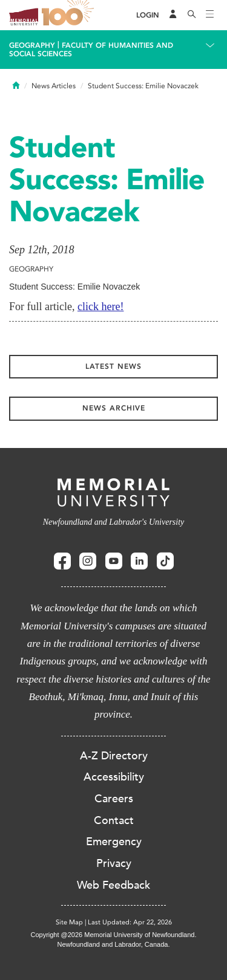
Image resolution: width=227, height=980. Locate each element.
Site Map (69, 922)
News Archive (114, 408)
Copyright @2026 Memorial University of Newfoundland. (113, 935)
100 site (70, 15)
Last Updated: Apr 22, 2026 (130, 922)
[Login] (148, 15)
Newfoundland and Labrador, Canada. (114, 944)
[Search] (192, 15)
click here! (100, 307)
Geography (32, 45)
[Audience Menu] (173, 15)
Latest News (113, 366)
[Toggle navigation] (210, 15)
